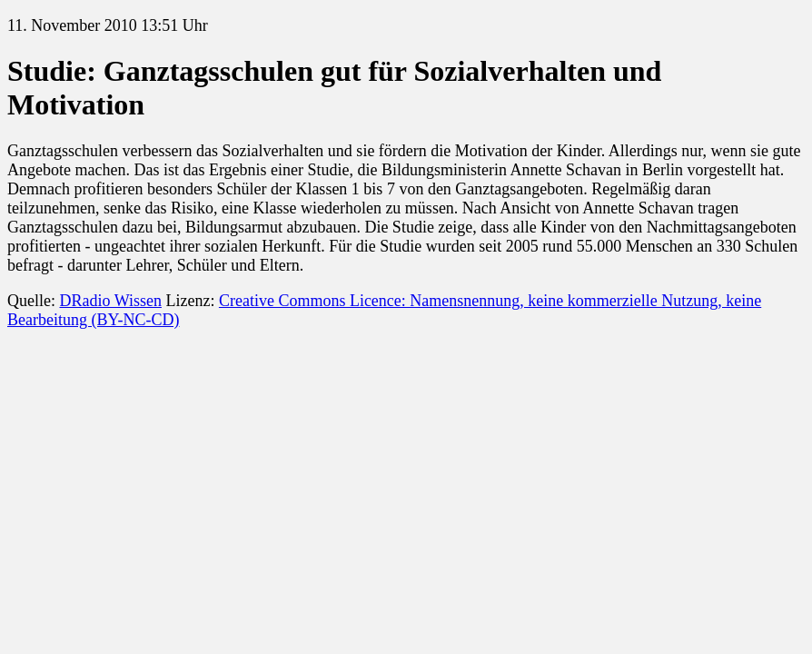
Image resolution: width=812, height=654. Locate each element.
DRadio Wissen (110, 301)
